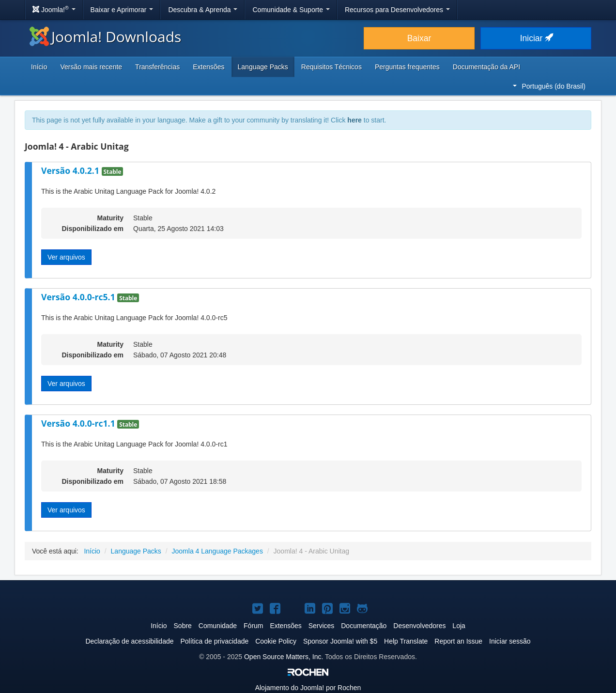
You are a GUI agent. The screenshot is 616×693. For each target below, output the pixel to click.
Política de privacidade (214, 641)
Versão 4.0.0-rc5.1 (79, 297)
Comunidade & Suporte (291, 10)
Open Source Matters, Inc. (284, 657)
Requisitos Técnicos (331, 67)
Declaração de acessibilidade (129, 641)
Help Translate (406, 641)
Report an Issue (458, 641)
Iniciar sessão (510, 641)
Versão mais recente (91, 67)
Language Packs (263, 67)
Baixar (419, 38)
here (354, 120)
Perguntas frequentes (407, 67)
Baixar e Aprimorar (122, 10)
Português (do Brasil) (549, 86)
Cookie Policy (276, 641)
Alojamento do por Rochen (308, 688)
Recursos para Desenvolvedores (397, 10)
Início (39, 67)
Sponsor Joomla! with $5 (340, 641)
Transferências (157, 67)
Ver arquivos (66, 257)
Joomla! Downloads (105, 37)
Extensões (208, 67)
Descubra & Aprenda (203, 10)
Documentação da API (486, 67)
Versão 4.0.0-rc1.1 (79, 423)
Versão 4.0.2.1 (71, 170)
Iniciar (536, 38)
